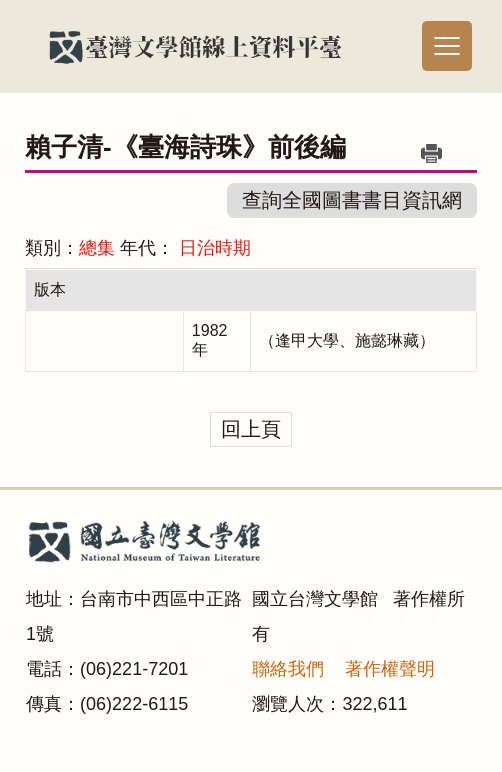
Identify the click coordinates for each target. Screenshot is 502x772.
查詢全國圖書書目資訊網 (352, 200)
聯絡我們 (288, 669)
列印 (432, 153)
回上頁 (251, 429)
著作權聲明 (390, 669)
